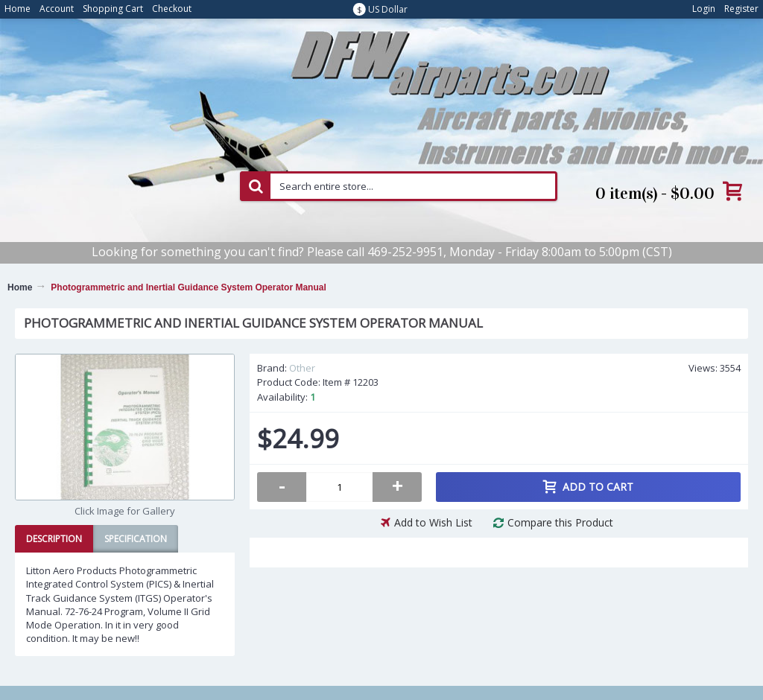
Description (54, 539)
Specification (136, 539)
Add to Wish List (433, 522)
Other (302, 368)
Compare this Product (560, 522)
